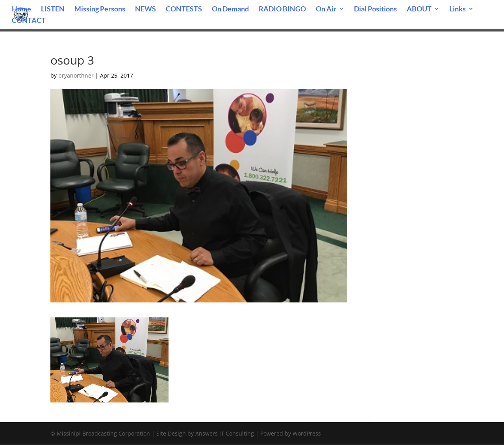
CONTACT (29, 21)
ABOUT (419, 9)
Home (21, 9)
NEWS (145, 9)
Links (458, 9)
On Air (326, 9)
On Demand (230, 9)
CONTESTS (184, 9)
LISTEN (53, 9)
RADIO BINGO (282, 9)
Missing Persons (100, 9)
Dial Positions (375, 9)
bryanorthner (76, 75)
